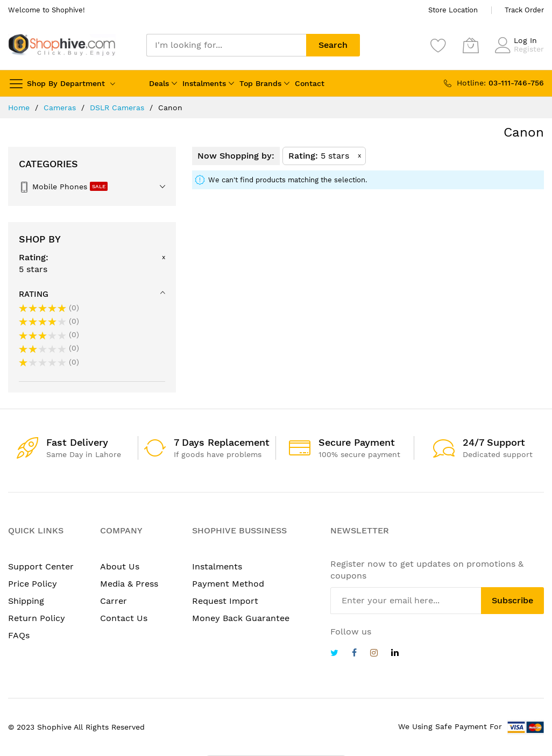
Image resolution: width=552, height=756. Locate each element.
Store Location (453, 10)
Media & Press (129, 584)
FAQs (19, 635)
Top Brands (260, 83)
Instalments (204, 83)
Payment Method (228, 584)
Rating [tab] (34, 294)
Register (529, 49)
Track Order (524, 10)
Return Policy (37, 618)
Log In (525, 40)
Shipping (26, 601)
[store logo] (62, 45)
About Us (120, 566)
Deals (159, 83)
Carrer (114, 601)
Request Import (225, 601)
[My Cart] (471, 45)
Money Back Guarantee (241, 618)
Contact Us (124, 618)
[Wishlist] (438, 45)
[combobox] (227, 45)
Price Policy (33, 584)
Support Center (41, 566)
